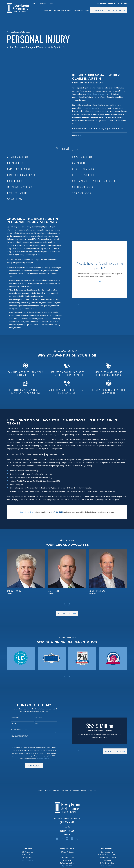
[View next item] (69, 676)
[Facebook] (57, 839)
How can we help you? (16, 736)
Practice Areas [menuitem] (79, 10)
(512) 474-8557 (67, 831)
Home (40, 790)
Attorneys (56, 790)
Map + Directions (27, 860)
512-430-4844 (121, 3)
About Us (48, 790)
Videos (51, 3)
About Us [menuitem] (52, 10)
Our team (92, 108)
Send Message (31, 766)
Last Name (36, 717)
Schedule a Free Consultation (109, 10)
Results (43, 3)
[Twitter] (77, 839)
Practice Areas (66, 790)
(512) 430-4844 (67, 822)
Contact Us (92, 790)
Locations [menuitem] (60, 10)
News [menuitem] (87, 10)
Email (34, 724)
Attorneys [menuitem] (69, 10)
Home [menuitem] (46, 10)
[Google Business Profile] (62, 839)
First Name (12, 717)
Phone (11, 724)
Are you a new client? (16, 730)
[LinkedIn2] (67, 839)
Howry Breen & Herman (96, 94)
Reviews (35, 3)
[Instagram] (72, 839)
